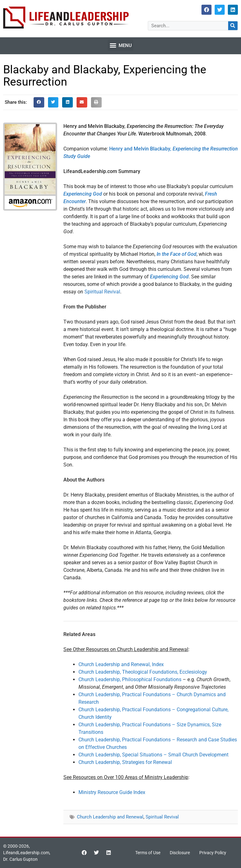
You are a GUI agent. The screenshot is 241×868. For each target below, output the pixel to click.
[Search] (233, 26)
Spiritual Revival (102, 292)
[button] (120, 45)
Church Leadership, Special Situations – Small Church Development (153, 755)
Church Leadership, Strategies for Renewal (125, 762)
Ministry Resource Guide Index (112, 792)
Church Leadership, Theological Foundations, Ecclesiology (143, 672)
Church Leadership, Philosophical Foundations (130, 679)
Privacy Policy (213, 853)
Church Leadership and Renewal (110, 817)
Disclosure (180, 853)
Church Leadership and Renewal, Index (121, 664)
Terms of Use (148, 853)
